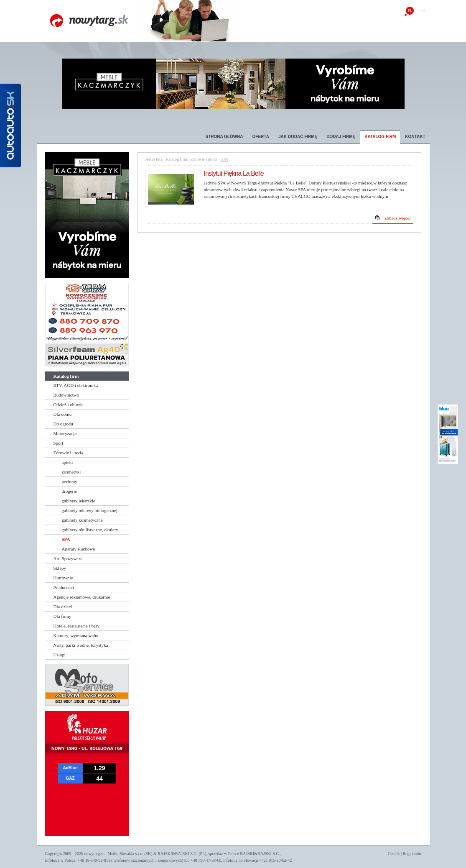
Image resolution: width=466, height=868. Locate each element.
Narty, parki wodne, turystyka (81, 645)
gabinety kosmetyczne (82, 520)
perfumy (70, 481)
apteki (67, 462)
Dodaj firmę (341, 137)
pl (410, 10)
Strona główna (224, 137)
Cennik (394, 854)
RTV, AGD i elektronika (76, 385)
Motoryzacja (65, 433)
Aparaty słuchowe (79, 549)
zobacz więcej (398, 218)
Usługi (60, 655)
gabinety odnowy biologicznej (90, 510)
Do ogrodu (63, 424)
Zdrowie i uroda (68, 453)
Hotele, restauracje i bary (77, 626)
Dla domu (63, 414)
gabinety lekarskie (79, 501)
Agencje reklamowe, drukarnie (82, 597)
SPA (66, 539)
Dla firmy (62, 616)
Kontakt (415, 137)
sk (423, 10)
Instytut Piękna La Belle (234, 173)
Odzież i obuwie (69, 405)
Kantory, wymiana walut (76, 635)
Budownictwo (66, 395)
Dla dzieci (63, 607)
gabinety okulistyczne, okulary (90, 530)
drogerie (70, 491)
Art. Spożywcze (68, 558)
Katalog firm (380, 137)
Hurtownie (63, 578)
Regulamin (412, 854)
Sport (59, 443)
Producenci (64, 587)
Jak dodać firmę (298, 137)
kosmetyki (71, 472)
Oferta (261, 137)
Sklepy (60, 568)
